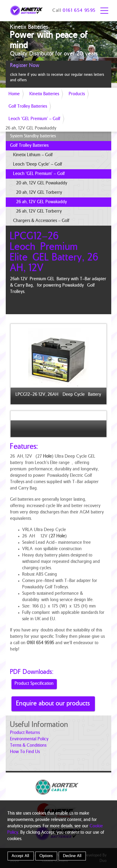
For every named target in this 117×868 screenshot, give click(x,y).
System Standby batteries (33, 136)
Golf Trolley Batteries (28, 106)
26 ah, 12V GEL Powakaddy (42, 202)
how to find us (25, 752)
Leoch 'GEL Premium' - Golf (35, 119)
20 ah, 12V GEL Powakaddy (42, 183)
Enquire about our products (53, 703)
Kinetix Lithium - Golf (33, 155)
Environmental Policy (29, 739)
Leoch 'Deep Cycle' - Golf (38, 164)
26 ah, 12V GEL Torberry (39, 211)
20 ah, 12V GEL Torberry (39, 193)
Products (77, 94)
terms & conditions (28, 745)
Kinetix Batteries (44, 94)
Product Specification (34, 684)
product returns (25, 733)
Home (14, 94)
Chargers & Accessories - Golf (41, 221)
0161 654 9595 (79, 11)
